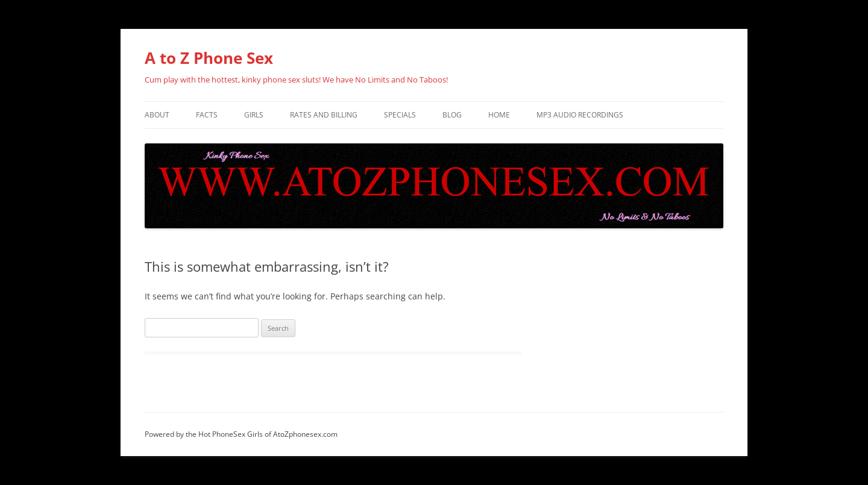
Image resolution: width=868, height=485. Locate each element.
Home (499, 115)
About (157, 115)
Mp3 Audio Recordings (580, 115)
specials (400, 115)
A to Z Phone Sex (209, 58)
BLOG (452, 115)
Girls (254, 115)
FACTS (207, 115)
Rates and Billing (324, 115)
